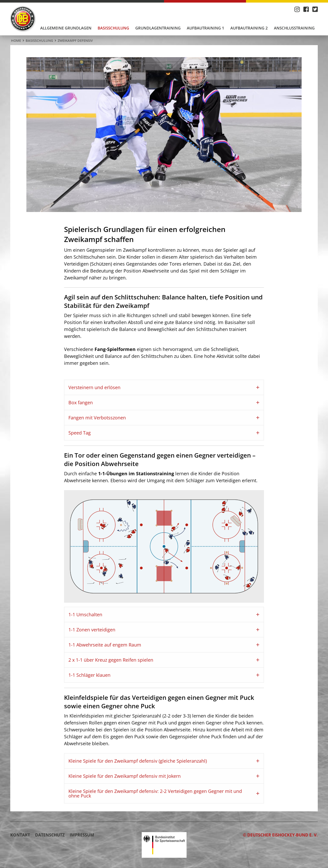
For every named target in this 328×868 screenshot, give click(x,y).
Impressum (82, 835)
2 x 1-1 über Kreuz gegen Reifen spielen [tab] (111, 660)
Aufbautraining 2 (249, 28)
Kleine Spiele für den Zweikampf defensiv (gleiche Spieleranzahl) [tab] (138, 761)
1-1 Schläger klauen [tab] (89, 675)
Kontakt (20, 835)
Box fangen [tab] (81, 402)
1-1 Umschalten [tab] (85, 614)
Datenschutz (50, 835)
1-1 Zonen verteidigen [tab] (92, 630)
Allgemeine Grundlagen (66, 28)
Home (16, 41)
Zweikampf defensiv (75, 41)
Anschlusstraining (294, 28)
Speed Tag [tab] (80, 433)
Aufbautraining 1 (206, 28)
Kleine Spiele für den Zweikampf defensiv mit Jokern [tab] (125, 776)
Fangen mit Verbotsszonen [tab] (97, 418)
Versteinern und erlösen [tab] (94, 387)
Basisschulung (113, 28)
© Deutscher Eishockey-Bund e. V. (280, 835)
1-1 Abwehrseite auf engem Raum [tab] (105, 645)
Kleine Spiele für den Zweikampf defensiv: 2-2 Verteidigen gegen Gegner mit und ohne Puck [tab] (155, 793)
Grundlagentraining (158, 28)
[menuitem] (66, 28)
